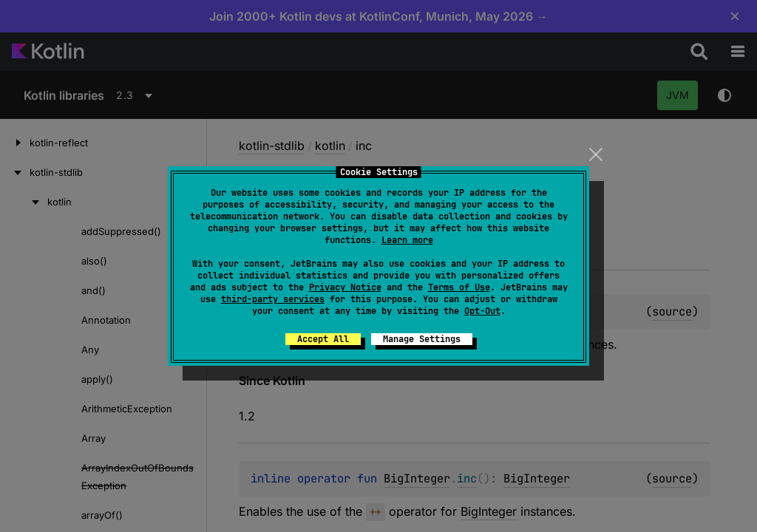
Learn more (407, 240)
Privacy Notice (345, 287)
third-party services (273, 299)
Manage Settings (422, 339)
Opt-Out (482, 311)
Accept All (323, 339)
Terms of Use (459, 287)
